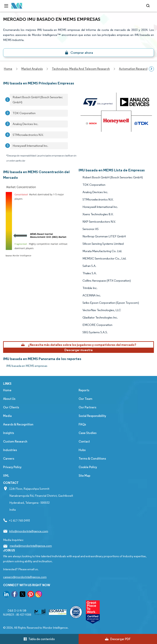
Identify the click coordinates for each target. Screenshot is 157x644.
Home (7, 390)
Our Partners (87, 407)
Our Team (85, 399)
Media (7, 416)
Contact (84, 441)
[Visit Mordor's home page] (17, 6)
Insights (9, 433)
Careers (9, 459)
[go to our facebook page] (15, 595)
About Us (9, 399)
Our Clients (11, 407)
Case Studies (88, 433)
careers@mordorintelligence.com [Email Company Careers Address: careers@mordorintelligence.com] (25, 577)
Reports (84, 390)
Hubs (82, 450)
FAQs (82, 424)
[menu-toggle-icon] (6, 6)
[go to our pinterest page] (31, 595)
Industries (10, 450)
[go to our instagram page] (39, 595)
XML (6, 476)
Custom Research (15, 441)
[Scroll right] (151, 69)
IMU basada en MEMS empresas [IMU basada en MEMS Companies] (27, 366)
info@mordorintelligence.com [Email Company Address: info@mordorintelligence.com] (29, 531)
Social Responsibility (92, 416)
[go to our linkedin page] (6, 595)
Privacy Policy (12, 467)
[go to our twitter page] (23, 595)
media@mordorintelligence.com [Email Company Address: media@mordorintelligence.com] (31, 546)
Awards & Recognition (18, 424)
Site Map (84, 476)
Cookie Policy (88, 467)
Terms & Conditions (92, 459)
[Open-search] (149, 6)
